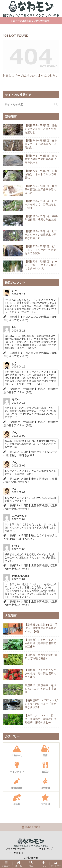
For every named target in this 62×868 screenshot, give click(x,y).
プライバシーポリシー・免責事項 (16, 851)
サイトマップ (46, 849)
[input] (31, 104)
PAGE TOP (31, 827)
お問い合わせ (31, 858)
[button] (56, 104)
